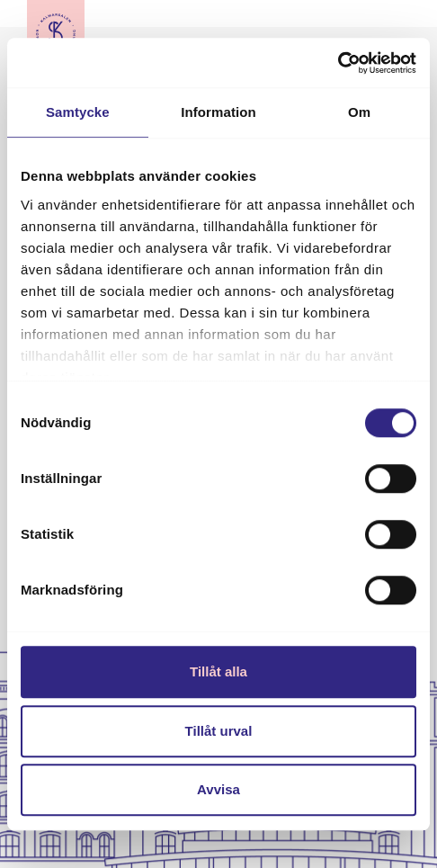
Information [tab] (218, 112)
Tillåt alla (218, 671)
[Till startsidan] (56, 31)
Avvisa (218, 789)
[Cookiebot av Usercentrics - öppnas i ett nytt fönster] (338, 63)
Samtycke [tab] (78, 112)
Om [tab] (359, 112)
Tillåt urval (219, 731)
